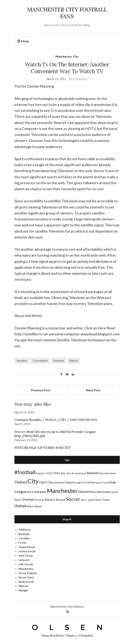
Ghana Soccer (27, 547)
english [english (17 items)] (79, 482)
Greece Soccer (27, 551)
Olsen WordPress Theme (58, 635)
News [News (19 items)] (108, 492)
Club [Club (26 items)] (50, 482)
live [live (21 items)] (29, 492)
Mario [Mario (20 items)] (93, 492)
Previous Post (41, 390)
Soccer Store (26, 577)
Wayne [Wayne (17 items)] (38, 506)
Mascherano (26, 569)
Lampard (24, 560)
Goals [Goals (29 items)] (112, 482)
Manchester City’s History (67, 606)
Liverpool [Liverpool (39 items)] (39, 492)
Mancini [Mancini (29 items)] (84, 492)
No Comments (78, 79)
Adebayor (25, 529)
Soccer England (28, 573)
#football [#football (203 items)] (25, 472)
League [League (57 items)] (21, 491)
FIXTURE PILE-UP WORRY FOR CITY (43, 448)
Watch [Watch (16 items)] (30, 506)
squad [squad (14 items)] (91, 500)
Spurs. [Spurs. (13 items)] (84, 500)
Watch (74, 361)
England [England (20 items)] (70, 482)
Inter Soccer (26, 556)
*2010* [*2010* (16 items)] (49, 473)
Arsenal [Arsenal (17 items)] (76, 473)
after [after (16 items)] (63, 473)
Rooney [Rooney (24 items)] (61, 500)
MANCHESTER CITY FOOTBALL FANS (67, 13)
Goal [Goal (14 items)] (105, 482)
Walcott (23, 586)
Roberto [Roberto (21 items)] (50, 500)
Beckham (24, 534)
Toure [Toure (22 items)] (106, 500)
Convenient (40, 361)
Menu (23, 41)
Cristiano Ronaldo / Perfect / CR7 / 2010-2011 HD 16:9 (56, 420)
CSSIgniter (86, 635)
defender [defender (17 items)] (59, 482)
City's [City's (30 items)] (43, 482)
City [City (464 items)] (33, 481)
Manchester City (67, 56)
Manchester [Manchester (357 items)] (62, 491)
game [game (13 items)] (99, 482)
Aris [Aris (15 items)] (69, 473)
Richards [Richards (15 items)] (40, 500)
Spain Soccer (26, 582)
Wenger (23, 590)
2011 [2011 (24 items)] (57, 473)
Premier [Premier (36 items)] (28, 499)
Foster (23, 543)
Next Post (93, 390)
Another (22, 361)
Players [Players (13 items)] (18, 500)
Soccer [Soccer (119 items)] (73, 499)
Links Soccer (26, 564)
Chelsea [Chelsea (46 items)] (21, 482)
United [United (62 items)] (20, 506)
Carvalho (24, 538)
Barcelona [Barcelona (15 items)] (105, 473)
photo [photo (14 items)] (115, 492)
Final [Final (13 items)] (87, 482)
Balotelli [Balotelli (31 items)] (93, 473)
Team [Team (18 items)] (98, 500)
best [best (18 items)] (113, 473)
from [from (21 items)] (93, 482)
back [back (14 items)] (84, 473)
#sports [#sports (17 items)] (40, 473)
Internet (59, 361)
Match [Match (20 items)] (100, 492)
